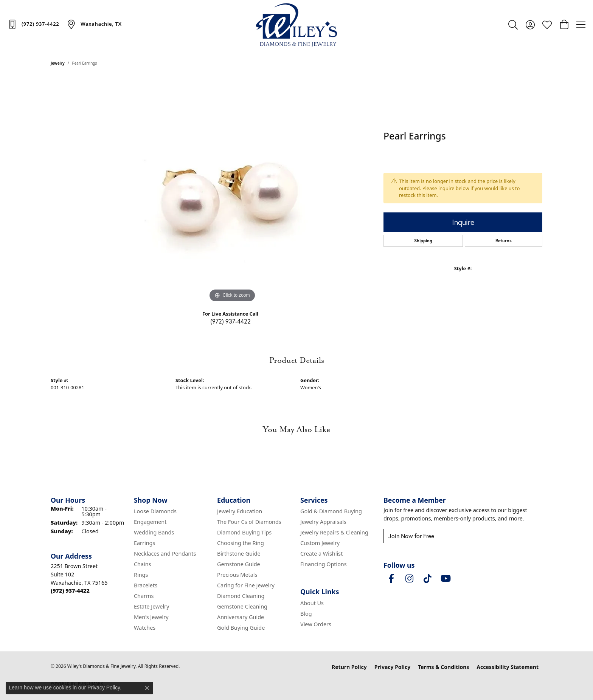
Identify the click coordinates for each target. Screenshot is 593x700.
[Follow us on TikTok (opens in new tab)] (427, 579)
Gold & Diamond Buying (331, 511)
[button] (513, 25)
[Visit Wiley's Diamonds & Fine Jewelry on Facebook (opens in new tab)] (391, 579)
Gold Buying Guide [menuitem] (241, 628)
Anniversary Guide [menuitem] (241, 617)
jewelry (58, 63)
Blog (306, 614)
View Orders (316, 624)
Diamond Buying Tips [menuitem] (244, 532)
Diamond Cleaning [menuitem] (241, 596)
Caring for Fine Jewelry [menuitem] (246, 585)
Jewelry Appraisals (323, 522)
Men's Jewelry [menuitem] (151, 617)
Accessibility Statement (508, 667)
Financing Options (324, 564)
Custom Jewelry (320, 543)
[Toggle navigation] (581, 25)
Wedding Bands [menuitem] (154, 532)
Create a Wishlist (321, 554)
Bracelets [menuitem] (146, 585)
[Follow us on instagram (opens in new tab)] (409, 579)
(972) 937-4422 (231, 321)
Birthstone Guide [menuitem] (239, 554)
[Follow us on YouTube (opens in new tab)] (446, 579)
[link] (33, 24)
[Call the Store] (70, 591)
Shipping (423, 241)
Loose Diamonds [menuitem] (155, 511)
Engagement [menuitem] (150, 522)
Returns (504, 241)
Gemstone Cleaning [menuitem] (242, 606)
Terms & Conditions (443, 667)
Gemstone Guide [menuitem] (239, 564)
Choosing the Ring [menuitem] (241, 543)
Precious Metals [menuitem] (237, 575)
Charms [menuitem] (144, 596)
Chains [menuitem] (143, 564)
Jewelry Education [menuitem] (240, 511)
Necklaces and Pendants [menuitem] (165, 554)
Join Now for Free (411, 536)
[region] (232, 191)
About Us (312, 603)
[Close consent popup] (147, 688)
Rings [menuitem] (141, 575)
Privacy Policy (392, 667)
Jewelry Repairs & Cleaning (334, 532)
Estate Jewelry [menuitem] (151, 606)
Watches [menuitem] (145, 628)
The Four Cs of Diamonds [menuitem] (249, 522)
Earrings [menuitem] (144, 543)
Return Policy (349, 667)
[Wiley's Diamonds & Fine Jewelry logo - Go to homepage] (297, 25)
